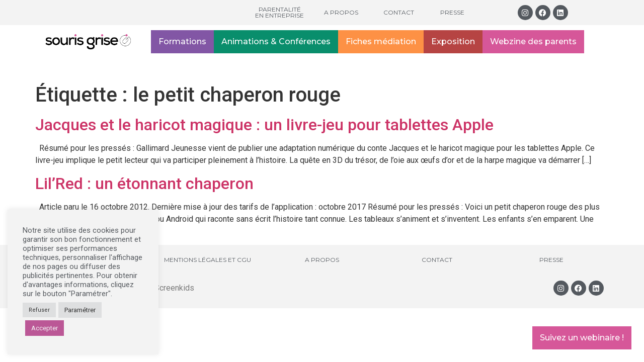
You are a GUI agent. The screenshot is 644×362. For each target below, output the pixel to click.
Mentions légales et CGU (208, 260)
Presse (452, 12)
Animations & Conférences (276, 41)
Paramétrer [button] (80, 310)
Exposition (453, 41)
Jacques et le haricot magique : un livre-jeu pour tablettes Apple (264, 125)
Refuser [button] (39, 310)
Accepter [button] (45, 328)
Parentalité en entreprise (279, 12)
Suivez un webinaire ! (582, 338)
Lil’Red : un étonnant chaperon (144, 184)
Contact (399, 12)
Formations (182, 41)
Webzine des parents (533, 41)
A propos (341, 12)
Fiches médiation (381, 41)
